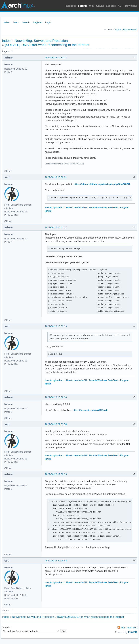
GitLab (100, 6)
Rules (16, 22)
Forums (83, 6)
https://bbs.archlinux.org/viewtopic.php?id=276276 (102, 184)
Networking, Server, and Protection (41, 41)
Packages (70, 6)
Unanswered (130, 29)
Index (6, 22)
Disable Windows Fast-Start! (104, 208)
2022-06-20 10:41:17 (56, 227)
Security (111, 6)
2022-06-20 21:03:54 (56, 424)
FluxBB (133, 632)
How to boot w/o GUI (77, 208)
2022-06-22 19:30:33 (56, 474)
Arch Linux (18, 5)
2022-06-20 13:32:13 (56, 326)
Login (48, 22)
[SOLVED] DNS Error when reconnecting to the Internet (47, 45)
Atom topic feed (129, 627)
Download (131, 6)
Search (26, 22)
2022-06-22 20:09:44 (56, 561)
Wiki (92, 6)
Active (118, 29)
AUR (121, 6)
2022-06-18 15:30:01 (56, 177)
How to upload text (55, 208)
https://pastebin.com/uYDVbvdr (90, 410)
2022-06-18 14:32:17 (56, 58)
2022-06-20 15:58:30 (56, 397)
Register (37, 22)
